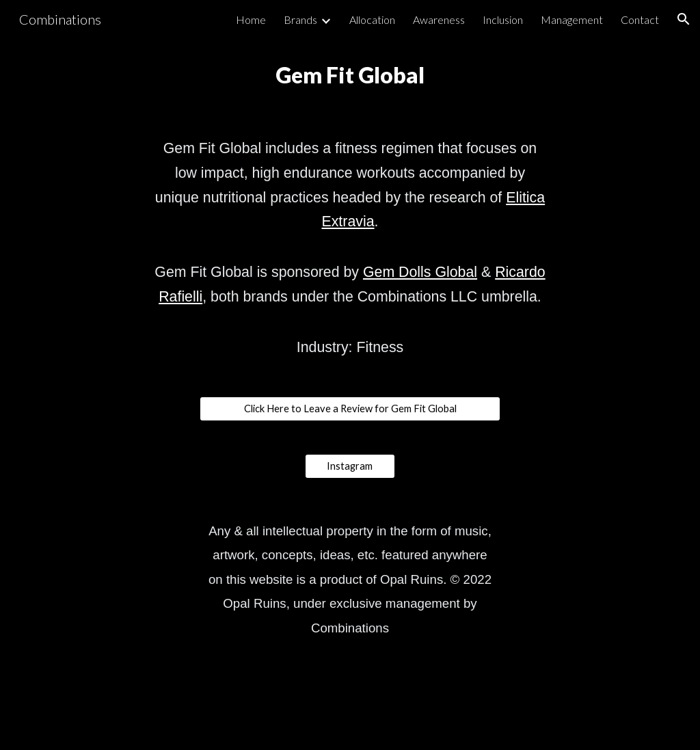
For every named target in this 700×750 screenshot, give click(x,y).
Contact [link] (640, 19)
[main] (350, 76)
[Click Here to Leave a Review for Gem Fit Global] (350, 409)
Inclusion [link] (503, 19)
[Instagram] (350, 466)
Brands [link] (300, 19)
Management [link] (572, 19)
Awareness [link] (439, 19)
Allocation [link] (372, 19)
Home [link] (251, 19)
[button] (684, 19)
